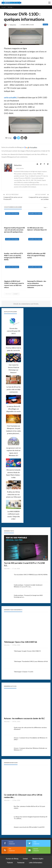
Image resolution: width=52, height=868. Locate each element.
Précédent (8, 294)
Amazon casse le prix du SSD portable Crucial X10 (29, 827)
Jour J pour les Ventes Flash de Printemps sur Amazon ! (14, 369)
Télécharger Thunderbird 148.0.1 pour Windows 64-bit (31, 661)
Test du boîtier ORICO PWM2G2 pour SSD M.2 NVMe (31, 575)
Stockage (45, 25)
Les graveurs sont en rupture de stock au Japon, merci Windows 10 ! (13, 452)
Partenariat (21, 863)
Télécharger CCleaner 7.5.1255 (24, 672)
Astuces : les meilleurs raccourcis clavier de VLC (24, 718)
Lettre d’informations (36, 863)
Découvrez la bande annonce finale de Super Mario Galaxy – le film (13, 474)
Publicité (10, 863)
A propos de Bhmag (12, 859)
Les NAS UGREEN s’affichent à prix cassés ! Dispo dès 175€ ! (14, 515)
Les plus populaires (10, 312)
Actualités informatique (12, 213)
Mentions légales (38, 859)
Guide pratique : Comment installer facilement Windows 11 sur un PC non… (28, 586)
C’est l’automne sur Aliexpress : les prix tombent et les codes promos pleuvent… (13, 430)
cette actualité (10, 97)
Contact (25, 859)
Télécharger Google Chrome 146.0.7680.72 (27, 651)
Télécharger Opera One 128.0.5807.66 (20, 642)
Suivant (16, 294)
